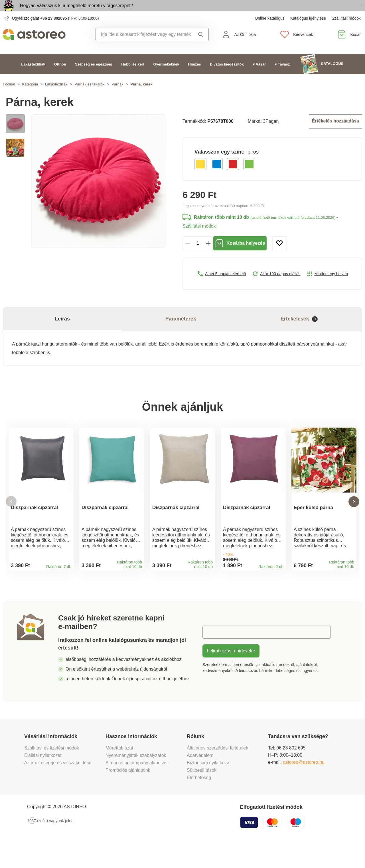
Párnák (117, 97)
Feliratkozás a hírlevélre (231, 671)
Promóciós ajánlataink (128, 790)
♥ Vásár (259, 77)
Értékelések (299, 331)
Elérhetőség (199, 797)
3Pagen (271, 134)
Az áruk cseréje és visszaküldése (58, 783)
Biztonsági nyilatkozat (209, 783)
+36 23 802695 (54, 31)
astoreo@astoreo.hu (304, 782)
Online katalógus (269, 31)
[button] (11, 517)
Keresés (201, 48)
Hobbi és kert (133, 77)
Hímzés (195, 77)
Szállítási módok (346, 31)
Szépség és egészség (94, 77)
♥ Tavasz (282, 77)
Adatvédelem (200, 775)
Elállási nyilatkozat (43, 775)
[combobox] (144, 48)
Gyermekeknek (166, 77)
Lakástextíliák (33, 77)
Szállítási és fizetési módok (52, 768)
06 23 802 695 (291, 768)
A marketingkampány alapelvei (136, 783)
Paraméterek (181, 331)
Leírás (62, 331)
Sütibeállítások (202, 790)
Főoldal (9, 97)
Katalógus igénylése (308, 31)
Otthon (60, 77)
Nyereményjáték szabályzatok (136, 775)
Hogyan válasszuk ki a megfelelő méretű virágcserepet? (77, 12)
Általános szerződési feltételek (217, 768)
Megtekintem (329, 12)
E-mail (213, 652)
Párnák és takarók (90, 97)
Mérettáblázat (119, 768)
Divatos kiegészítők (227, 77)
